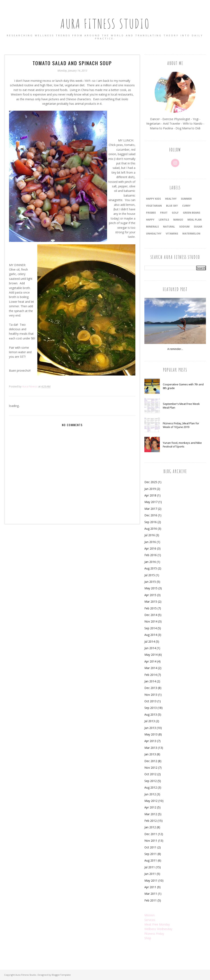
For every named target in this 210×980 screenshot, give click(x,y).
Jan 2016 (150, 562)
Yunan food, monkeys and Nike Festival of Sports (182, 445)
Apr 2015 (150, 595)
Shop (148, 938)
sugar (198, 227)
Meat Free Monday (157, 924)
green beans (192, 213)
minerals (152, 227)
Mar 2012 (151, 814)
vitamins (172, 234)
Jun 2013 (150, 728)
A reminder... (175, 349)
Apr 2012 (150, 807)
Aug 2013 (151, 714)
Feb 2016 (151, 555)
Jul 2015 (150, 575)
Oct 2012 (150, 774)
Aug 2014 (151, 635)
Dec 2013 (151, 688)
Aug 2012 (151, 787)
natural (169, 227)
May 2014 (151, 655)
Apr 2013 (150, 741)
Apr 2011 (150, 887)
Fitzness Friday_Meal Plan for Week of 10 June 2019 (181, 425)
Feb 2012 (151, 821)
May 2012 (151, 801)
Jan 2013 (150, 754)
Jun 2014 (150, 648)
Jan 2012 (150, 827)
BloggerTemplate (61, 975)
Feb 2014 (151, 675)
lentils (164, 220)
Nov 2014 (151, 621)
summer (186, 199)
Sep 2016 (151, 522)
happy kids (153, 199)
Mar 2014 (151, 668)
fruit (164, 213)
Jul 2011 (150, 867)
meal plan (195, 220)
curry (186, 206)
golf (175, 213)
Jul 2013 (150, 721)
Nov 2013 (151, 695)
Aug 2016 (151, 529)
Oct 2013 (150, 701)
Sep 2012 (151, 781)
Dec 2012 (151, 761)
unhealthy (154, 234)
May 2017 (151, 502)
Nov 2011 (151, 841)
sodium (184, 227)
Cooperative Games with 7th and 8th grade (183, 386)
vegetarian (154, 206)
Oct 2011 (150, 847)
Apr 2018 (150, 495)
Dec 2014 (151, 615)
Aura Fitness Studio (105, 21)
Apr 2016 (150, 548)
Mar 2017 (151, 509)
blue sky (172, 206)
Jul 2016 (150, 535)
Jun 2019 (150, 489)
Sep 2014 (151, 628)
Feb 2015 (151, 608)
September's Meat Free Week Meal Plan (181, 406)
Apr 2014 (150, 661)
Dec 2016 (151, 515)
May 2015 (151, 588)
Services (150, 920)
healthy (171, 199)
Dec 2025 (151, 482)
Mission (150, 915)
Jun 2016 (150, 542)
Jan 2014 (150, 681)
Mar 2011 (151, 894)
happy (150, 220)
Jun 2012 (150, 794)
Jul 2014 (150, 641)
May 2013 (151, 734)
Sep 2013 (151, 708)
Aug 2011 (151, 860)
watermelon (191, 234)
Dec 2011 (151, 834)
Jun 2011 (150, 874)
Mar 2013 (151, 748)
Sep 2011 (151, 854)
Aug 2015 (151, 568)
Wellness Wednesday (158, 929)
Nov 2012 (151, 768)
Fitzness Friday (154, 934)
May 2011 (151, 880)
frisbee (151, 213)
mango (178, 220)
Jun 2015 (150, 582)
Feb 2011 (151, 900)
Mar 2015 (151, 602)
